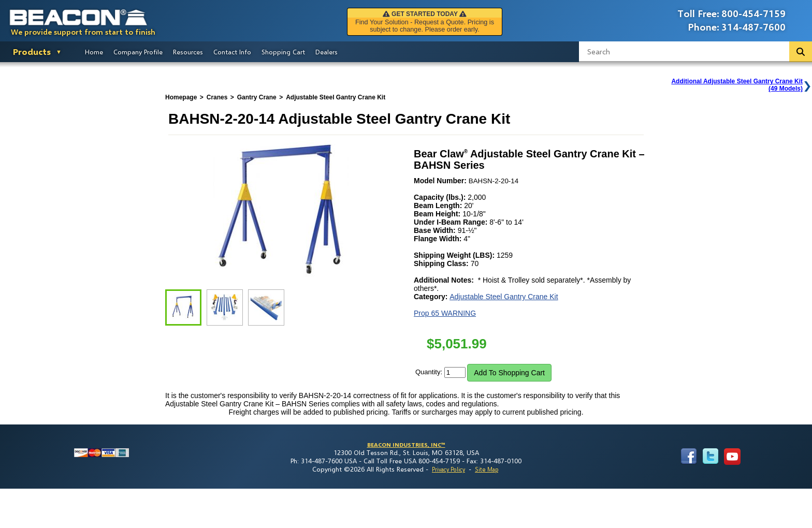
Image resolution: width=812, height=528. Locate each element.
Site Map (487, 469)
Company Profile (138, 52)
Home (94, 52)
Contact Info (232, 52)
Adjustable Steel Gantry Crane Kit (504, 297)
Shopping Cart (283, 52)
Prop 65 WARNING (445, 313)
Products (32, 52)
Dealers (327, 52)
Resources (188, 52)
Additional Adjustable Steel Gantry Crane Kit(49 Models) (737, 85)
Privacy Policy (448, 469)
